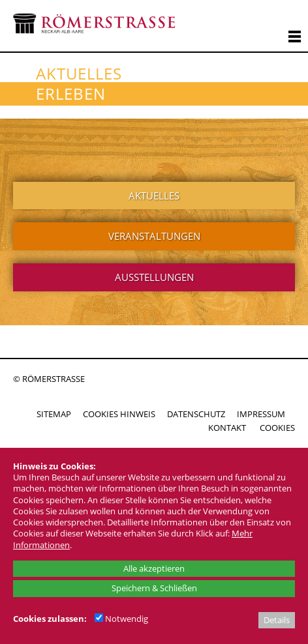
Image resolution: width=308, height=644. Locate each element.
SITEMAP (54, 414)
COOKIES (277, 428)
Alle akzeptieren (154, 568)
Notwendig (121, 619)
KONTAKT (227, 428)
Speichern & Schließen (154, 588)
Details (277, 620)
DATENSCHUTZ (196, 414)
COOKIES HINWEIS (119, 414)
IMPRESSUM (261, 414)
